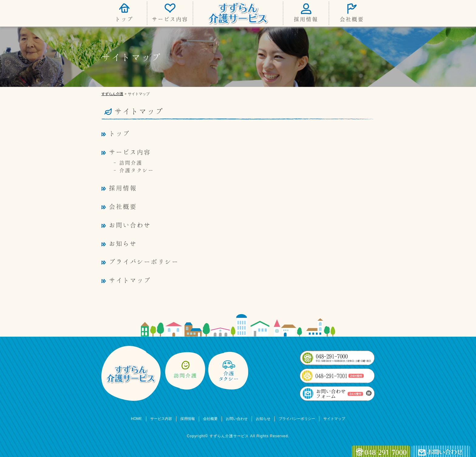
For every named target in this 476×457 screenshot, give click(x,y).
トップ (124, 19)
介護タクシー (137, 170)
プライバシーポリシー (144, 262)
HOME (137, 419)
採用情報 (306, 19)
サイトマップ (130, 280)
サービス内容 (170, 19)
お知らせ (123, 243)
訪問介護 (131, 163)
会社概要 (352, 19)
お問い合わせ (130, 225)
